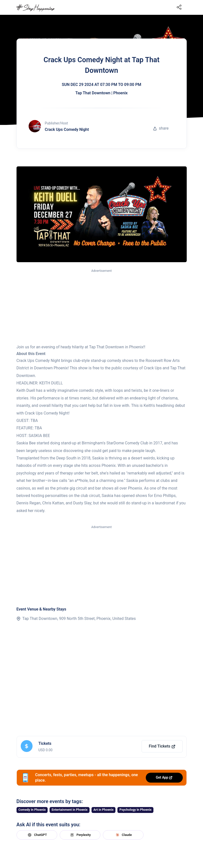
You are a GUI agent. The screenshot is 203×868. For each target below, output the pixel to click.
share (161, 128)
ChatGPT (37, 835)
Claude (123, 835)
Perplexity (80, 835)
